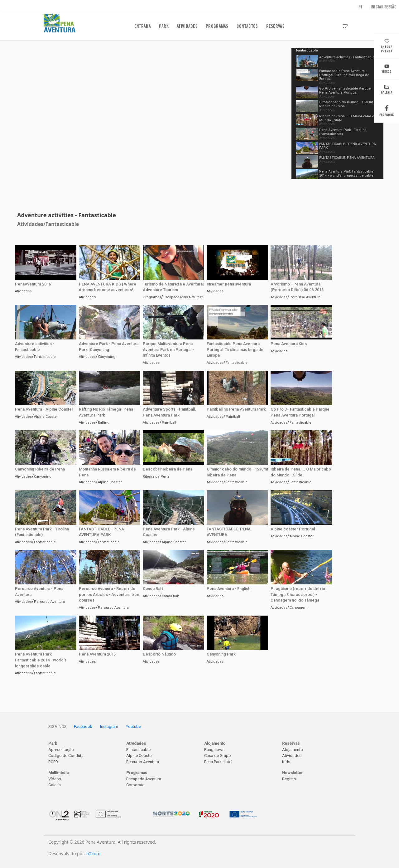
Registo (289, 779)
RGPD (53, 762)
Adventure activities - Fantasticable (347, 57)
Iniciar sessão (384, 7)
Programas (217, 26)
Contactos (247, 26)
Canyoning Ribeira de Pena (40, 469)
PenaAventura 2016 (33, 284)
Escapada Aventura (144, 779)
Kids (286, 762)
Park (164, 26)
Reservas (275, 26)
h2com (93, 853)
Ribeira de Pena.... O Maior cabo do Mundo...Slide (348, 118)
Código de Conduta (66, 756)
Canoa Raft (153, 589)
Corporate (135, 785)
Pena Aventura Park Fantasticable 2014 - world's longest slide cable (346, 173)
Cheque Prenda (387, 47)
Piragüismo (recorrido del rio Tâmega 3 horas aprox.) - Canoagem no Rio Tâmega (298, 594)
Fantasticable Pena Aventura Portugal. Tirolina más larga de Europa (344, 75)
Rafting (104, 423)
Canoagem (299, 608)
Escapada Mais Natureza (183, 297)
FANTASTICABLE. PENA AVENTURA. (347, 158)
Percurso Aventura (305, 297)
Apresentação (61, 750)
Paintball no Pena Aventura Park (236, 409)
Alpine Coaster (46, 417)
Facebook (387, 112)
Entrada (144, 26)
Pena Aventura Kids (289, 344)
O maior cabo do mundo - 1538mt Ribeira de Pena (346, 104)
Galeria (387, 90)
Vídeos (387, 69)
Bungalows (214, 750)
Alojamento (293, 750)
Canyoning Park (221, 654)
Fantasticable (62, 224)
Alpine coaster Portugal (293, 529)
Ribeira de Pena (156, 477)
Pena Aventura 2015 (97, 654)
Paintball (169, 423)
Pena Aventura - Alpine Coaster (44, 409)
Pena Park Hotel (218, 762)
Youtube (133, 727)
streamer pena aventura (229, 284)
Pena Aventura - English (228, 589)
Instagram (109, 727)
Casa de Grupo (218, 756)
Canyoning (107, 357)
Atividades (187, 26)
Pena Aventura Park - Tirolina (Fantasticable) (343, 132)
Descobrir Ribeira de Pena (168, 469)
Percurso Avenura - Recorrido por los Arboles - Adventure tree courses (109, 594)
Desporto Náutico (159, 654)
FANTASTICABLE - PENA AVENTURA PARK (348, 146)
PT (361, 7)
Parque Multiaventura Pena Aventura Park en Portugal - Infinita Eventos (168, 349)
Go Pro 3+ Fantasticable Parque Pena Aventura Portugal (345, 90)
